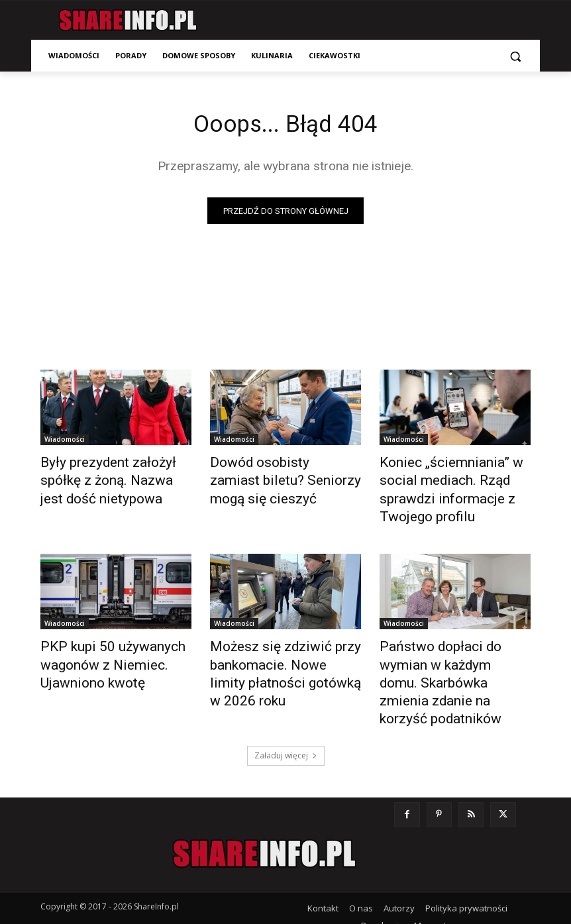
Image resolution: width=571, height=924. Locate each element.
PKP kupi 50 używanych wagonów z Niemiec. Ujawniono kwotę (98, 635)
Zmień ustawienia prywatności (413, 885)
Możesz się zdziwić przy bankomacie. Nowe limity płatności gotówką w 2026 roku (277, 642)
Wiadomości (65, 442)
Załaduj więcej (286, 698)
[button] (515, 56)
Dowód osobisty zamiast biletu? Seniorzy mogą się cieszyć (274, 479)
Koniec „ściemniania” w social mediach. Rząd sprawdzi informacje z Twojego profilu (453, 479)
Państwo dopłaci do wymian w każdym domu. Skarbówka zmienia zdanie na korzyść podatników (450, 642)
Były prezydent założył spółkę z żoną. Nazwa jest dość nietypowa (114, 479)
